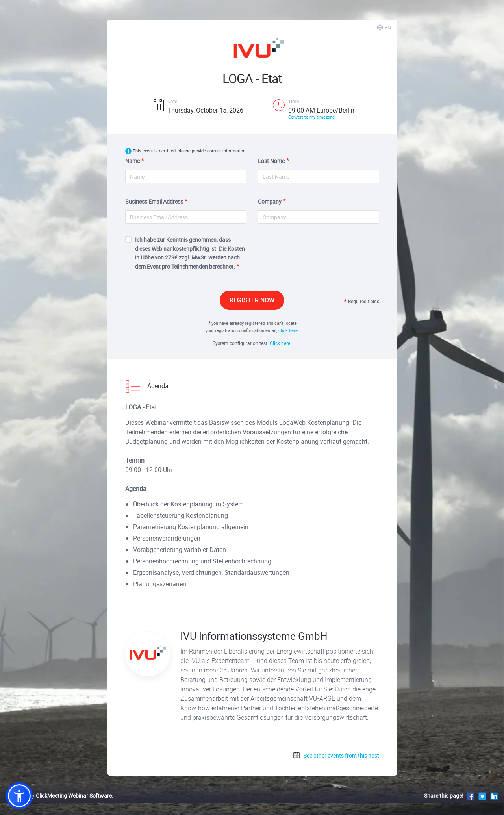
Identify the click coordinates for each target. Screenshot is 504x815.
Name (132, 161)
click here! (289, 330)
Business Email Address (154, 201)
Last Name (271, 161)
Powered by (59, 796)
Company (270, 201)
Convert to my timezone (311, 117)
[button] (19, 796)
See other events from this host (336, 755)
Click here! (281, 343)
